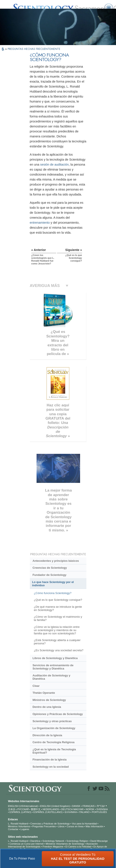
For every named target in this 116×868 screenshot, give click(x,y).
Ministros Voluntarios (19, 826)
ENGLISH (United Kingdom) (55, 806)
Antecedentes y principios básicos (56, 561)
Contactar (13, 829)
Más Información (94, 826)
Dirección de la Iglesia (47, 735)
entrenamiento (40, 223)
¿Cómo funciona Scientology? (53, 593)
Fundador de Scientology (49, 575)
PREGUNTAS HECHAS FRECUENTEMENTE (34, 49)
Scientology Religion (77, 841)
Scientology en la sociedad (50, 767)
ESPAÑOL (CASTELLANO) (48, 812)
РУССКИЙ (23, 809)
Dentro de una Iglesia (47, 707)
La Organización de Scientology (54, 728)
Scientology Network (53, 841)
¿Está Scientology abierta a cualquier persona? (57, 642)
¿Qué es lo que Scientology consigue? (58, 600)
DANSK (76, 806)
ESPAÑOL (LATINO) (20, 812)
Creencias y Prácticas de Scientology (50, 824)
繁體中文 (36, 809)
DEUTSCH (67, 809)
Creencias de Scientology (50, 568)
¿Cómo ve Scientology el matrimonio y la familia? (58, 618)
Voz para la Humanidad (84, 824)
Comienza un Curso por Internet (27, 844)
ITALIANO (84, 812)
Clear (36, 686)
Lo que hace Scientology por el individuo (53, 584)
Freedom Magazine (53, 847)
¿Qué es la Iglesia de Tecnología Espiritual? (54, 751)
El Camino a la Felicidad (78, 847)
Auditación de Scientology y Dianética (51, 677)
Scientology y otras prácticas (52, 721)
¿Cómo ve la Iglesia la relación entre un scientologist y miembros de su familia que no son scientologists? (57, 630)
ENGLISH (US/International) (23, 806)
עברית (101, 806)
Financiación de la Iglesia (49, 760)
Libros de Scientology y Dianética (55, 658)
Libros (61, 826)
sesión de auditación (55, 164)
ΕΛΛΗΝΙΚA (71, 812)
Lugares (25, 829)
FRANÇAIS (89, 806)
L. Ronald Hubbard (18, 824)
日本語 (12, 809)
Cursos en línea (75, 826)
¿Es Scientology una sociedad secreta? (59, 650)
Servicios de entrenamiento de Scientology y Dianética (53, 667)
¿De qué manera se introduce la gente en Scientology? (58, 608)
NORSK (90, 809)
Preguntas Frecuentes (44, 826)
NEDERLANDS (51, 809)
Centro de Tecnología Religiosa (53, 742)
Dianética (35, 841)
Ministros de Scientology (49, 700)
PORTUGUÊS (99, 812)
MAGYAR (78, 809)
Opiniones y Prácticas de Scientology (58, 714)
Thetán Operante (44, 693)
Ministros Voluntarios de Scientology (65, 844)
